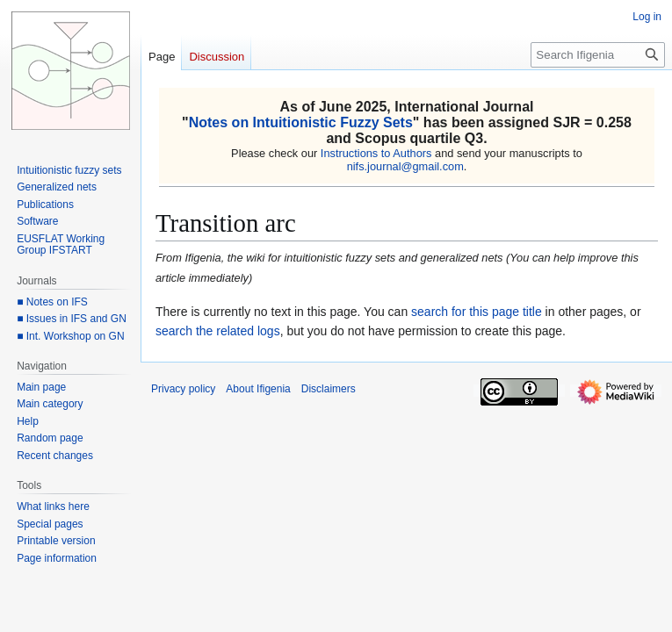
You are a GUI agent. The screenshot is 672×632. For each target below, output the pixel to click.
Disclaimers (329, 389)
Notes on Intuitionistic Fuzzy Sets (301, 122)
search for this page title (477, 312)
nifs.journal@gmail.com (405, 166)
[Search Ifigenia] (598, 55)
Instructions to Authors (376, 153)
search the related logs (218, 331)
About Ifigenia (258, 389)
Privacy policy (183, 389)
